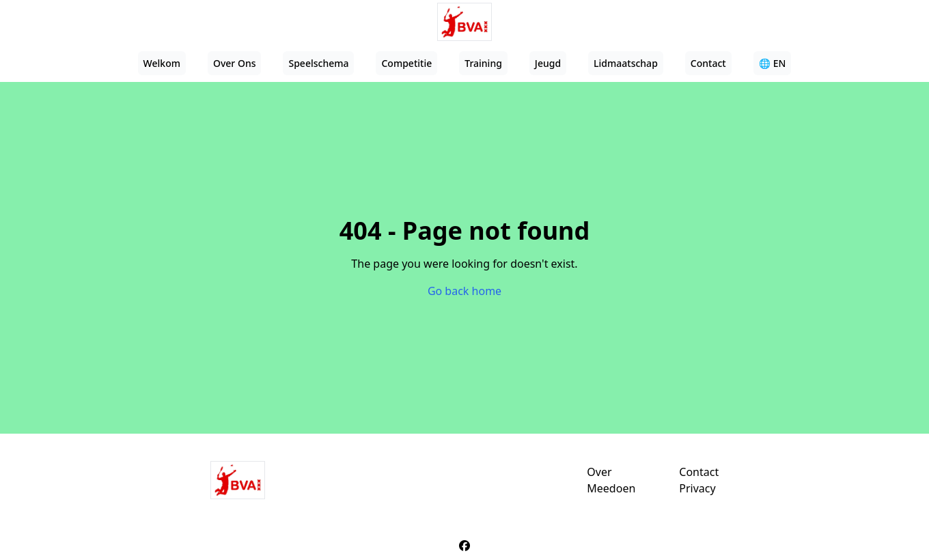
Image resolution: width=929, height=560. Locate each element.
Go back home (464, 291)
